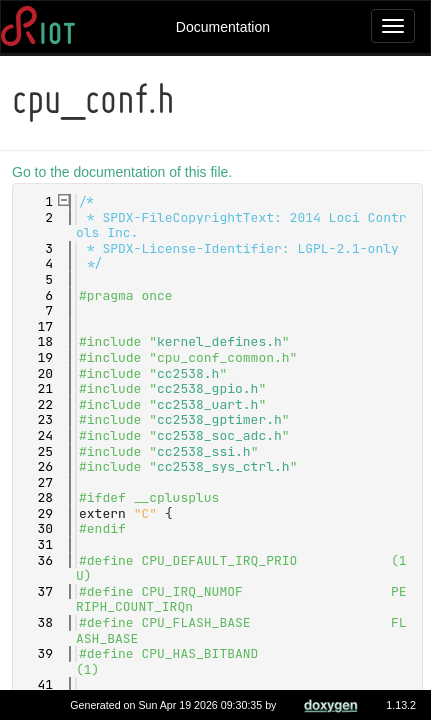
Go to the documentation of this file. (125, 172)
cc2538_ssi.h (207, 451)
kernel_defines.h (222, 341)
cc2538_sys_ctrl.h (226, 466)
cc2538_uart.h (210, 404)
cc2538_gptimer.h (222, 419)
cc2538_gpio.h (210, 388)
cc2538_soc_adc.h (222, 435)
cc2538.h (191, 373)
